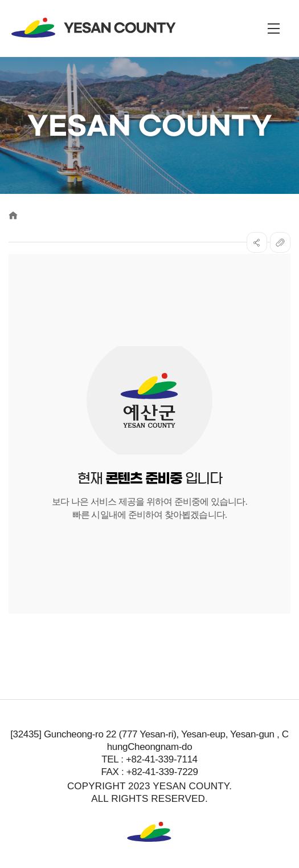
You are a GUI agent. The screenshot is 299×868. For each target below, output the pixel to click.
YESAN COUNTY (94, 28)
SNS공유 (257, 242)
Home (13, 215)
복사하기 (280, 242)
